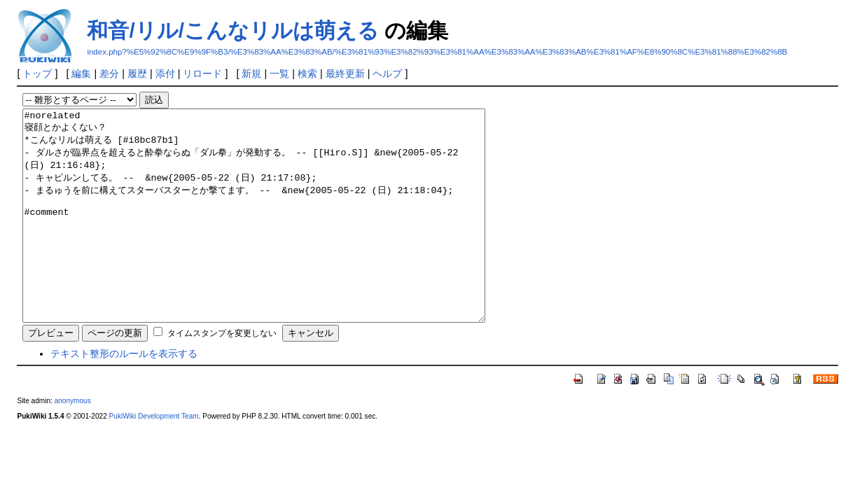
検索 (307, 73)
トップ (37, 73)
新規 (251, 73)
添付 (165, 73)
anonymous (73, 443)
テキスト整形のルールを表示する (124, 395)
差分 (109, 73)
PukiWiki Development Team (154, 458)
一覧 (279, 73)
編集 (81, 73)
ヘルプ (387, 73)
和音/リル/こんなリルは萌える (233, 30)
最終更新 (345, 73)
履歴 (137, 73)
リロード (202, 73)
